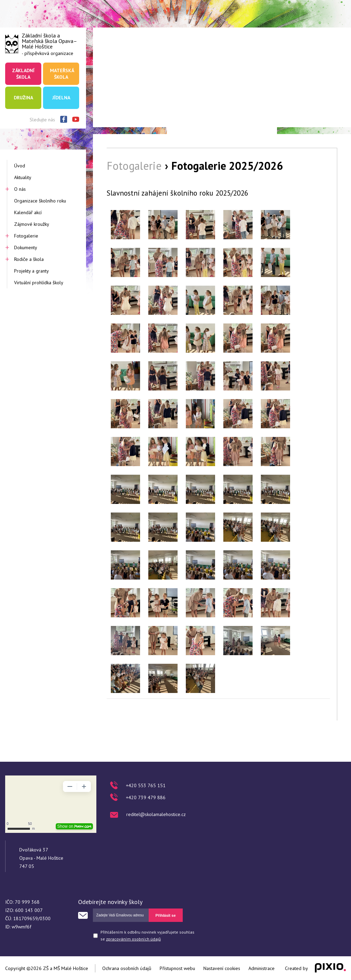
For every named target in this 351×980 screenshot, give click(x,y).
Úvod (20, 166)
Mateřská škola (62, 74)
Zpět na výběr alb (312, 707)
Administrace (262, 968)
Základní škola (23, 74)
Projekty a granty (31, 271)
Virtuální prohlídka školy (39, 283)
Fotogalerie (26, 236)
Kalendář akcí (28, 212)
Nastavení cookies (222, 968)
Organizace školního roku (40, 201)
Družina (23, 98)
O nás (20, 189)
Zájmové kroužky (32, 224)
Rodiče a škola (29, 259)
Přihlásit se (166, 915)
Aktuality (23, 177)
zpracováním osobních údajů (133, 939)
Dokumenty (26, 247)
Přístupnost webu (177, 968)
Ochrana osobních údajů (127, 968)
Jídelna (61, 98)
